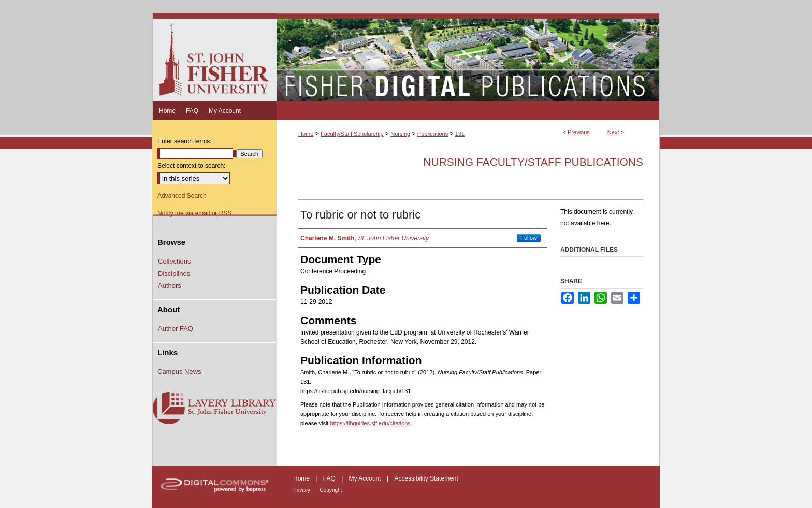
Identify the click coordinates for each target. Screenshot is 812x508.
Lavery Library (214, 409)
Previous (579, 132)
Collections (175, 261)
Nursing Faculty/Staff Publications (533, 162)
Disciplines (174, 274)
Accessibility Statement (426, 478)
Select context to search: (191, 166)
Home (306, 134)
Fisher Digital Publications (468, 57)
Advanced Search (182, 196)
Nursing (400, 134)
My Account (366, 478)
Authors (170, 286)
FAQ (330, 478)
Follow (529, 238)
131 (460, 134)
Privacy (302, 490)
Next (613, 132)
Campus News (179, 372)
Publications (433, 134)
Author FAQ (176, 329)
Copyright (331, 490)
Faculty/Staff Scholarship (352, 134)
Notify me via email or (194, 213)
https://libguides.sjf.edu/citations (370, 423)
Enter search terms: (185, 141)
